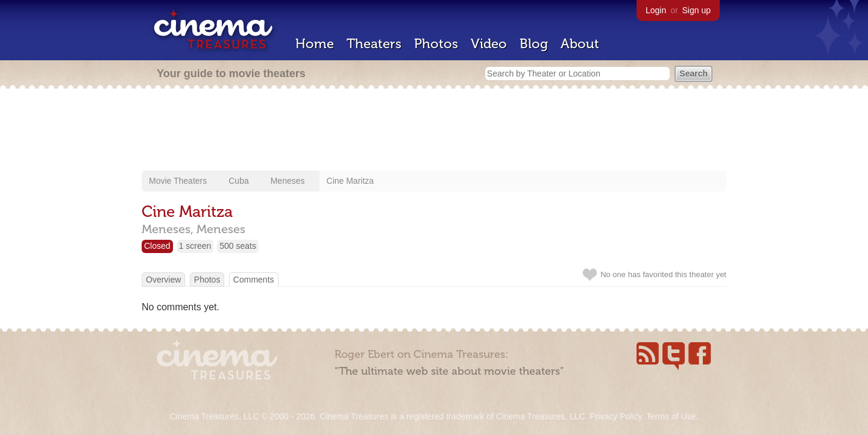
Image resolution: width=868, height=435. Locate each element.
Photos (436, 44)
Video (489, 44)
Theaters (374, 44)
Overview (163, 280)
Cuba (238, 181)
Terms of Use (671, 416)
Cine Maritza (351, 181)
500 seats (238, 246)
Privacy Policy (615, 416)
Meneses (288, 181)
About (580, 44)
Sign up (697, 10)
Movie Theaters (178, 181)
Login (656, 10)
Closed (157, 246)
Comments (254, 280)
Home (315, 44)
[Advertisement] (434, 131)
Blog (534, 44)
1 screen (195, 246)
